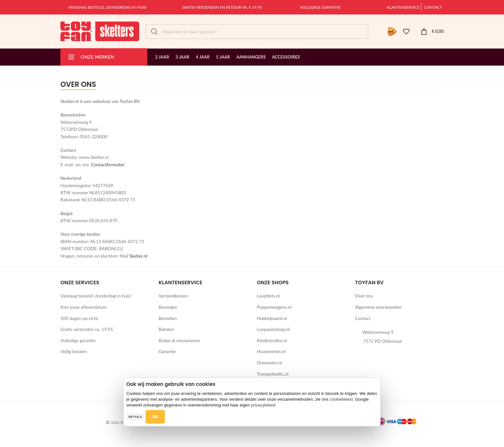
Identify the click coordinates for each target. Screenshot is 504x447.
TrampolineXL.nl (273, 374)
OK (155, 417)
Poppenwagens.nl (274, 307)
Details (135, 417)
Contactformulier (108, 164)
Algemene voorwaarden (378, 307)
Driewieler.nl (269, 363)
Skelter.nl (138, 256)
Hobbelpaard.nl (272, 318)
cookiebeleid (341, 399)
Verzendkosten (173, 296)
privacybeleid (263, 405)
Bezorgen (168, 307)
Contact (433, 7)
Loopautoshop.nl (273, 329)
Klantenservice (403, 7)
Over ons (364, 296)
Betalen (166, 329)
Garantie (167, 351)
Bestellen (168, 318)
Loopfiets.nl (268, 296)
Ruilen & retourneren (180, 340)
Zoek (154, 32)
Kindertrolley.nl (272, 340)
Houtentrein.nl (271, 351)
